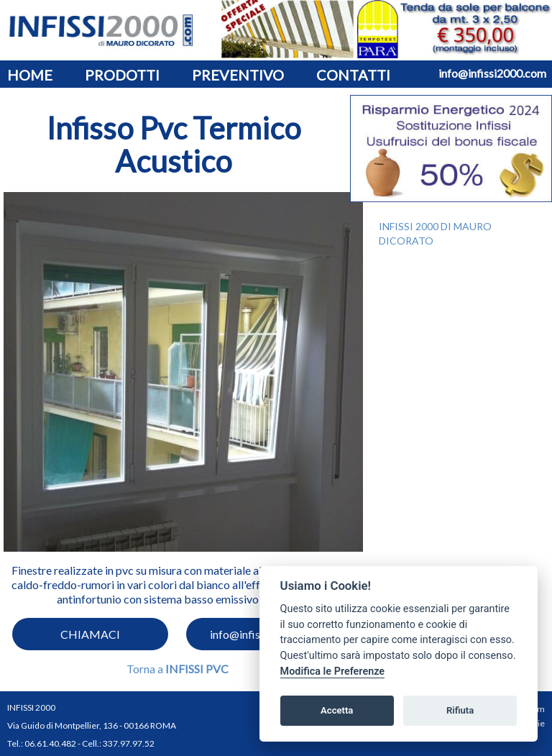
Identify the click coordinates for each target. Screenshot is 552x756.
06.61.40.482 (50, 743)
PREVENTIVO (238, 75)
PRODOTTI (122, 75)
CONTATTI (353, 75)
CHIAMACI (90, 634)
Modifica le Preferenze (333, 671)
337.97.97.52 (129, 743)
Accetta (337, 710)
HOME (30, 75)
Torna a (178, 669)
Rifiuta (460, 710)
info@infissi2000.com (492, 73)
